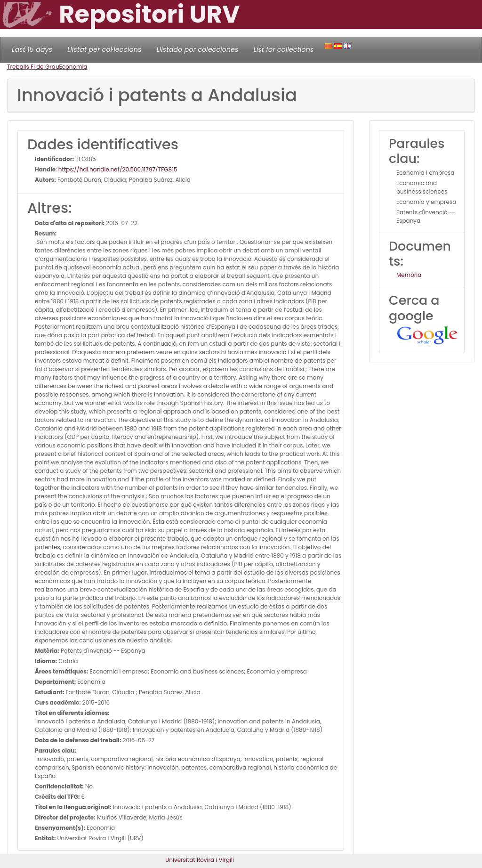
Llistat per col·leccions (104, 49)
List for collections (283, 49)
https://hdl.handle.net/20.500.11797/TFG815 (118, 169)
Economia (73, 67)
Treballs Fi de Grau (33, 67)
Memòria (409, 275)
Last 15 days (32, 49)
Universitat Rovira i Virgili (200, 860)
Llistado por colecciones (198, 49)
